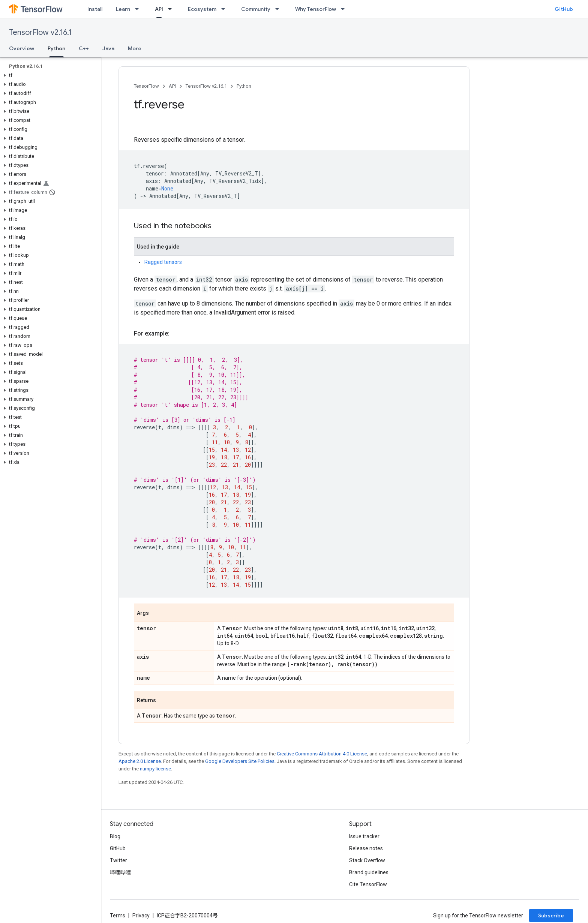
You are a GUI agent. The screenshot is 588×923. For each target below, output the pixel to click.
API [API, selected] (159, 9)
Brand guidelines (369, 872)
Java (108, 48)
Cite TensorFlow (368, 884)
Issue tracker (364, 836)
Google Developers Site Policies (240, 761)
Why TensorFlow (316, 9)
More (135, 48)
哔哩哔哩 (120, 872)
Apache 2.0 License (140, 761)
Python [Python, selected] (56, 48)
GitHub (564, 9)
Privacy (141, 916)
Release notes (366, 848)
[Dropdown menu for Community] (279, 9)
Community (256, 9)
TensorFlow (146, 86)
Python (244, 86)
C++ (84, 48)
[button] (49, 75)
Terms (118, 916)
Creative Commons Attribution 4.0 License (322, 754)
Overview (22, 48)
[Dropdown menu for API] (172, 9)
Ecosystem (202, 9)
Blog (115, 836)
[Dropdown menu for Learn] (139, 9)
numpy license (155, 769)
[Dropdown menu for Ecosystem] (225, 9)
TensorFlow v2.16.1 (40, 32)
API (172, 86)
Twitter (118, 860)
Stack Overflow (367, 860)
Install (95, 9)
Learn (123, 9)
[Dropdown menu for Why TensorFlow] (345, 9)
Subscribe (551, 916)
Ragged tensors (163, 262)
